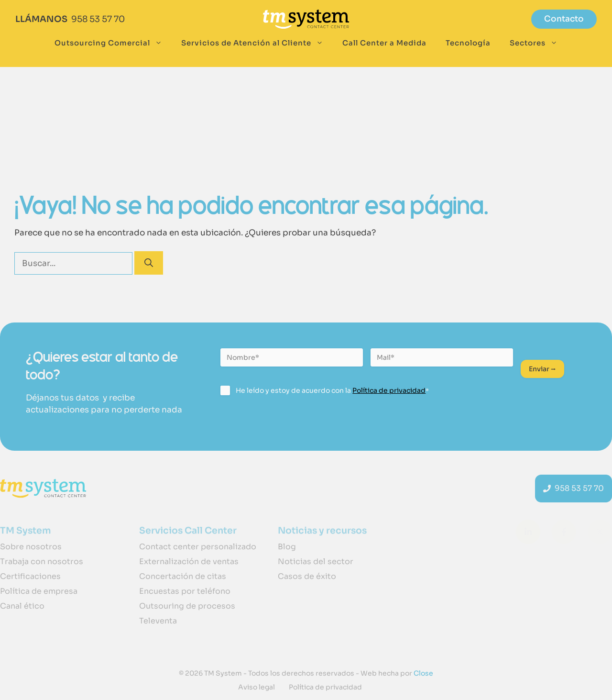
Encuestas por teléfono (185, 591)
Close (423, 673)
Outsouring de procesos (187, 606)
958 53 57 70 (98, 19)
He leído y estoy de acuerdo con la (332, 390)
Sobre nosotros (31, 547)
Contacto (564, 19)
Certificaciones (30, 576)
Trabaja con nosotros (42, 561)
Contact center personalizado (198, 547)
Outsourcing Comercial (113, 43)
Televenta (158, 621)
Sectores (538, 43)
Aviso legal (257, 687)
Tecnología (468, 43)
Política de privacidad (389, 390)
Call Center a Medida (384, 43)
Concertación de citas (183, 576)
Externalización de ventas (189, 561)
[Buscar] (149, 263)
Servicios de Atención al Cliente (257, 43)
